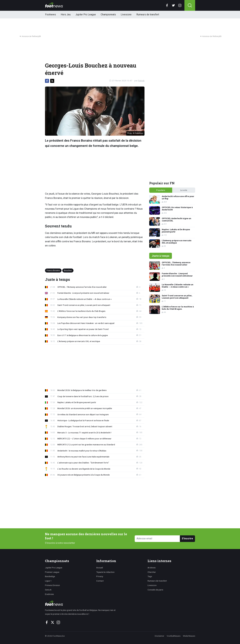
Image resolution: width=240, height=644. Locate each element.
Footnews (51, 15)
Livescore (126, 15)
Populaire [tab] (161, 190)
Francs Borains (53, 270)
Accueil (100, 568)
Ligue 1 (48, 581)
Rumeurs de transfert (148, 15)
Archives (152, 568)
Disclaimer (159, 636)
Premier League (52, 572)
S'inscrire (187, 539)
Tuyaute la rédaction (105, 572)
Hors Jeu (66, 15)
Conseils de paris (155, 590)
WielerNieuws (189, 636)
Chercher (152, 572)
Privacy (100, 576)
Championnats (108, 15)
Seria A (48, 590)
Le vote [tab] (184, 190)
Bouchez (68, 270)
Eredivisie (49, 594)
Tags (150, 576)
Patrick (141, 81)
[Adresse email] (157, 539)
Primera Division (52, 585)
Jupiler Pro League (86, 15)
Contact (100, 581)
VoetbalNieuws (174, 636)
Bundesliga (50, 576)
